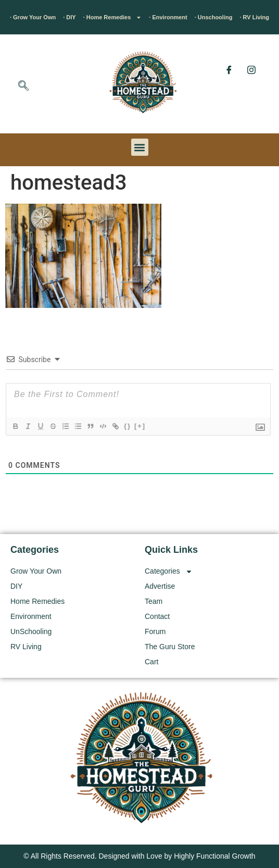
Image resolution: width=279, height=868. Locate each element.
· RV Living (254, 17)
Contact (157, 616)
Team (154, 601)
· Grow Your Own (33, 17)
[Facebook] (229, 70)
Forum (155, 631)
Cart (151, 662)
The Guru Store (170, 647)
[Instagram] (251, 70)
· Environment (168, 17)
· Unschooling (214, 17)
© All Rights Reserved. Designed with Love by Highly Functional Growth (139, 856)
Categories (169, 571)
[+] (140, 426)
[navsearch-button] (23, 86)
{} (128, 426)
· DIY (69, 17)
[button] (140, 147)
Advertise (160, 586)
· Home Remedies (113, 17)
